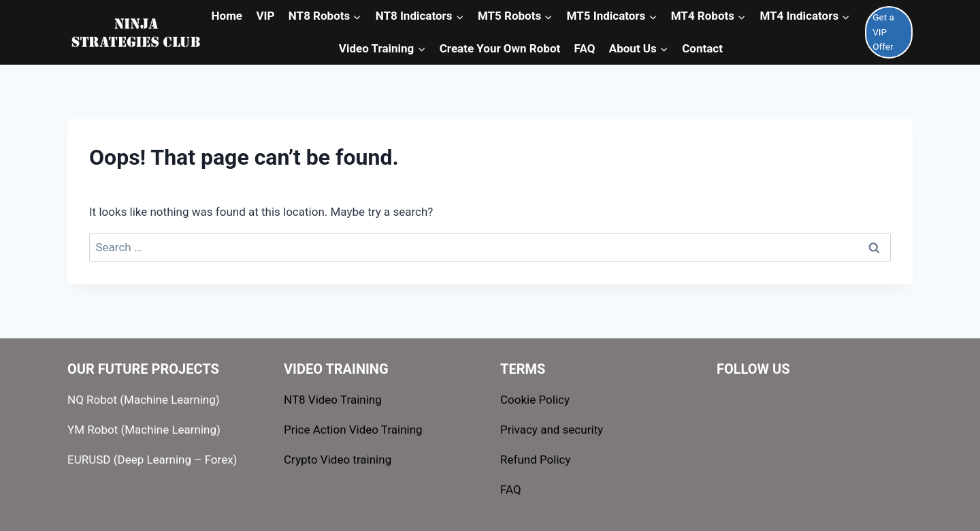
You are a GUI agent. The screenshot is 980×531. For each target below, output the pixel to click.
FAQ (511, 489)
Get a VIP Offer (883, 32)
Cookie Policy (535, 400)
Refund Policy (536, 460)
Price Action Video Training (353, 430)
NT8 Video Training (333, 400)
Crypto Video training (338, 460)
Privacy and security (552, 430)
